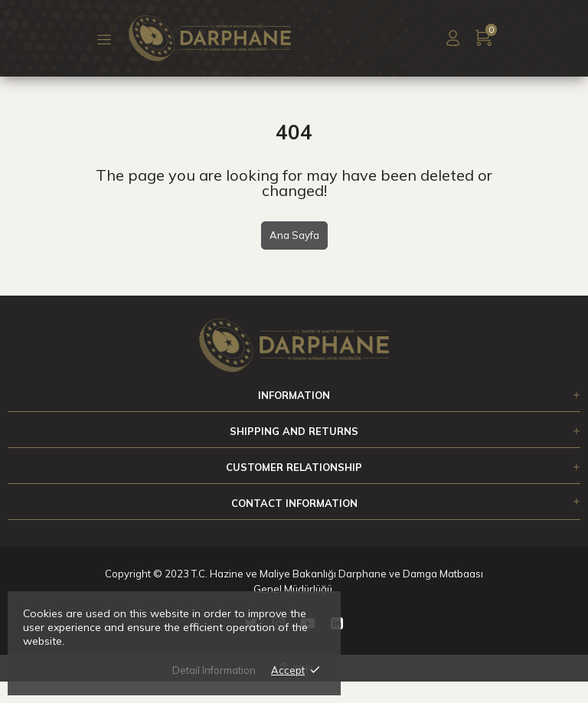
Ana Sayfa (294, 235)
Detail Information (214, 670)
